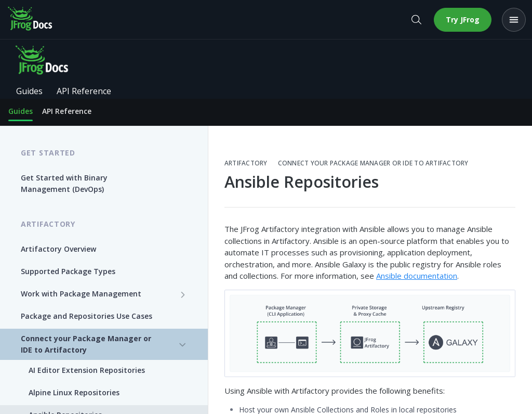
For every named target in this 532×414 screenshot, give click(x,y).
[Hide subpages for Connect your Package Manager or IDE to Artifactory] (183, 345)
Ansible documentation (417, 276)
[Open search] (416, 20)
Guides (21, 111)
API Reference (67, 111)
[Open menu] (514, 20)
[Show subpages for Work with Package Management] (183, 294)
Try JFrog (463, 20)
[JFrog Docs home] (31, 20)
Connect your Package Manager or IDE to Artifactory (373, 163)
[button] (370, 333)
